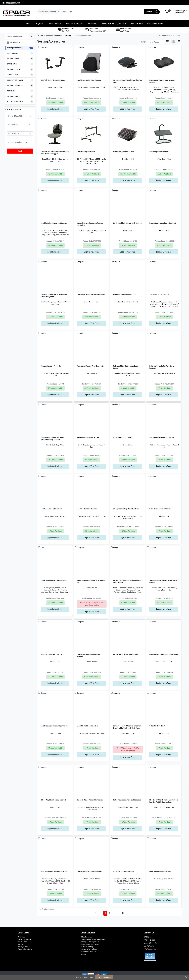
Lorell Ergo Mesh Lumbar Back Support (127, 223)
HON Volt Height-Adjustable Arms (53, 80)
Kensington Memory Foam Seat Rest (163, 223)
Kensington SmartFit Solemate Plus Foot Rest (128, 81)
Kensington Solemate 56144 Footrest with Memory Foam (54, 296)
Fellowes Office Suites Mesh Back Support (125, 367)
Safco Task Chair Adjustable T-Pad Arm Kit (91, 581)
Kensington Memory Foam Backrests (90, 366)
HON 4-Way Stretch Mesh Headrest (53, 800)
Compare (44, 47)
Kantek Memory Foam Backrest (88, 437)
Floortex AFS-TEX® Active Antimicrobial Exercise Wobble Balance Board (164, 801)
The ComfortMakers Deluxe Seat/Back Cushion (163, 581)
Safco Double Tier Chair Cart (159, 294)
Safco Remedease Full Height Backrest (127, 800)
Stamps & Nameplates (89, 949)
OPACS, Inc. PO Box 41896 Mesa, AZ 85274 (150, 940)
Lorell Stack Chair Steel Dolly (123, 871)
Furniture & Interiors (54, 36)
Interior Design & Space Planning (93, 939)
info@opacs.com (11, 3)
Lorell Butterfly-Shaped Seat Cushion (54, 223)
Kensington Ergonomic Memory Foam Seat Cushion (127, 581)
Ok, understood (104, 977)
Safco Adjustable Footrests (51, 366)
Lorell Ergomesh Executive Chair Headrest (88, 655)
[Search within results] (17, 37)
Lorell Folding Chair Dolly (86, 152)
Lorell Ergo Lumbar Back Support (89, 80)
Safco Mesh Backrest (157, 726)
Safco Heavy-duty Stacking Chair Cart (54, 871)
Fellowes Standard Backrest (87, 509)
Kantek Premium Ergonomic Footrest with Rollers (90, 224)
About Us (21, 944)
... (113, 913)
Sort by (143, 42)
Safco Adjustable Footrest (159, 152)
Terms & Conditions (25, 949)
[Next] (118, 913)
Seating (68, 36)
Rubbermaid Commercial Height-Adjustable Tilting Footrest (52, 438)
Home (40, 36)
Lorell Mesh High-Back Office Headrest (91, 294)
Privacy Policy (23, 947)
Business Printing (87, 947)
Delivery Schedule (24, 939)
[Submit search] (32, 37)
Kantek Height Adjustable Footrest (126, 654)
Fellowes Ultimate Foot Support (125, 294)
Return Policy (22, 942)
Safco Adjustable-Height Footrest (162, 437)
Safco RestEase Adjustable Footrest (90, 800)
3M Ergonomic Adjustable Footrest (126, 509)
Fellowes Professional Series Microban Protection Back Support (55, 153)
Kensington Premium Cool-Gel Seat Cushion (162, 81)
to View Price (55, 109)
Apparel (83, 954)
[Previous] (101, 913)
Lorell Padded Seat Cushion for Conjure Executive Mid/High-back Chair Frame (127, 727)
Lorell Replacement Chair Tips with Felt (55, 726)
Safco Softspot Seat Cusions (51, 654)
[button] (167, 12)
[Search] (102, 12)
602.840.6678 (149, 946)
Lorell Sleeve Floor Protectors (124, 437)
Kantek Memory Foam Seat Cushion (53, 580)
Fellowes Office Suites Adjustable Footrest (162, 367)
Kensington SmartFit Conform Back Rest (164, 654)
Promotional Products (88, 952)
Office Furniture (86, 937)
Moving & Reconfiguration (90, 942)
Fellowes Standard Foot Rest (124, 152)
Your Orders (22, 937)
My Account (181, 11)
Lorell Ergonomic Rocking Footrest (89, 871)
